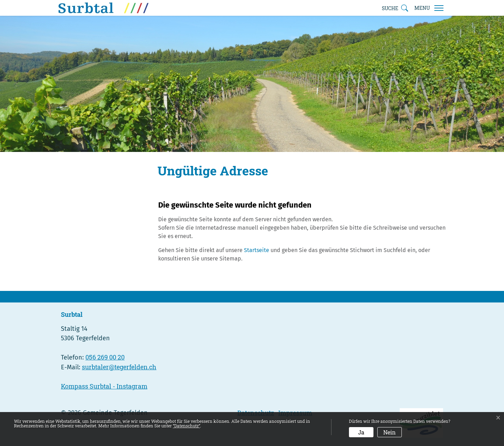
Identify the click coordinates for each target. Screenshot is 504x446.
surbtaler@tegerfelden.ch (119, 367)
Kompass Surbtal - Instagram (104, 386)
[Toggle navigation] (429, 8)
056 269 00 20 (105, 357)
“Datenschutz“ (187, 426)
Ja (361, 432)
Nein (390, 432)
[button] (395, 8)
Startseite (257, 250)
